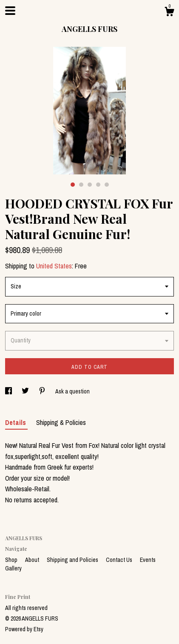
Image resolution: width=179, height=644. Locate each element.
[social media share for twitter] (26, 391)
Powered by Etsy (24, 629)
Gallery (13, 568)
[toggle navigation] (10, 11)
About (33, 560)
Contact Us (120, 560)
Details (16, 422)
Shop (12, 560)
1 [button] (73, 185)
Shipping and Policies (73, 560)
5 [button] (107, 185)
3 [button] (90, 185)
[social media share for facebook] (9, 391)
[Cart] (169, 13)
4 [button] (98, 185)
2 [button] (81, 185)
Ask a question (72, 391)
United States (54, 266)
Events (148, 560)
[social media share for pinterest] (43, 391)
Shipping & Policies (61, 422)
